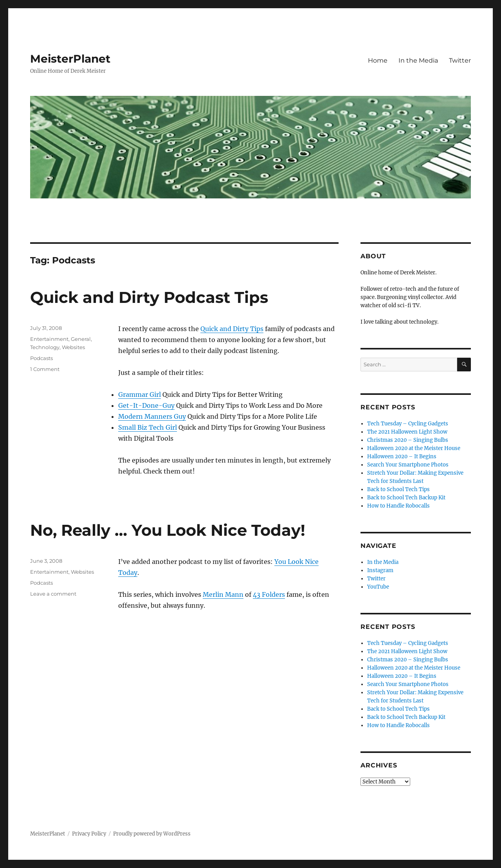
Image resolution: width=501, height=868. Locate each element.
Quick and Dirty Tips (232, 329)
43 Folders (269, 594)
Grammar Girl (140, 394)
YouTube (378, 587)
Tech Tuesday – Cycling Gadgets (408, 424)
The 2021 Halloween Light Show (407, 432)
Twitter (460, 60)
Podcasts (41, 358)
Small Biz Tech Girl (148, 427)
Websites (73, 347)
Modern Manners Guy (152, 416)
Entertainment (49, 339)
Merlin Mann (223, 594)
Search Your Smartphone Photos (408, 465)
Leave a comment (53, 594)
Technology (45, 347)
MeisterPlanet (70, 59)
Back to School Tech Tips (398, 489)
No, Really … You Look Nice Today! (168, 530)
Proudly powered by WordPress (152, 834)
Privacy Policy (89, 834)
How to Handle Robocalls (398, 506)
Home (378, 60)
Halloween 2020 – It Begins (402, 457)
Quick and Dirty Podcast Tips (149, 297)
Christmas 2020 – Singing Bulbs (408, 440)
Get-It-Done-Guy (146, 405)
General (81, 339)
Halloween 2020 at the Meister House (414, 448)
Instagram (380, 570)
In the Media (418, 60)
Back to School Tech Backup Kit (406, 498)
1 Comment (45, 369)
